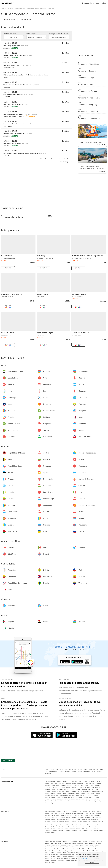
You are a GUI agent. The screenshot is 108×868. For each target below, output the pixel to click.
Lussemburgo (90, 793)
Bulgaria (78, 789)
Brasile (68, 801)
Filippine (70, 786)
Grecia (47, 793)
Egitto (101, 801)
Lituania (83, 793)
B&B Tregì (41, 256)
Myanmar (99, 784)
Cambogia (68, 784)
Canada (97, 797)
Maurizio (47, 803)
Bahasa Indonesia (93, 769)
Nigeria (53, 803)
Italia (78, 793)
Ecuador (47, 801)
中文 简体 (65, 769)
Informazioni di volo (87, 3)
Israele (47, 784)
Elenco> (66, 34)
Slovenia (64, 797)
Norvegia (83, 795)
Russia (91, 797)
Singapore (97, 786)
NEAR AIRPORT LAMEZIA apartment (87, 256)
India (52, 784)
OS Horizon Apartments (11, 294)
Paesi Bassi (76, 795)
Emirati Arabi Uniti (50, 782)
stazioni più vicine (9, 20)
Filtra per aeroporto (59, 34)
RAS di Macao (55, 786)
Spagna (67, 791)
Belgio (72, 789)
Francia (80, 791)
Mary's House (43, 294)
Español (74, 771)
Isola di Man (71, 793)
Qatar (82, 786)
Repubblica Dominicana (58, 801)
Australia (85, 801)
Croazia (59, 793)
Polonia (89, 795)
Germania (48, 791)
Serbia (53, 797)
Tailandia (47, 788)
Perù (80, 801)
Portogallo (96, 795)
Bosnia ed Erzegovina (63, 789)
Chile (83, 799)
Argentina (72, 799)
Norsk (94, 771)
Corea (74, 784)
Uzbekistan (81, 788)
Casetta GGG (7, 256)
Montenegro (55, 795)
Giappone (61, 784)
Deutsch (68, 771)
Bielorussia (79, 797)
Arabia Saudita (89, 786)
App (98, 3)
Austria (53, 789)
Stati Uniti (60, 799)
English (52, 769)
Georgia (85, 782)
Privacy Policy (84, 858)
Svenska (99, 771)
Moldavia (47, 795)
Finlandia (74, 791)
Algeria (96, 801)
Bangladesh (74, 782)
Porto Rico (96, 799)
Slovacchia (71, 797)
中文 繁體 (58, 769)
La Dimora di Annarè (80, 333)
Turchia (63, 788)
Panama (53, 799)
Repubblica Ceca (93, 789)
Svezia (58, 797)
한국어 (71, 769)
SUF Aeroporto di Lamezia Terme (28, 14)
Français (61, 771)
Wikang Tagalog (53, 771)
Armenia (59, 782)
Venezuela (74, 801)
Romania (47, 797)
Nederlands (48, 773)
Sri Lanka (92, 784)
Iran (56, 784)
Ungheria (53, 793)
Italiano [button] (104, 3)
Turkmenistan (55, 788)
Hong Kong (92, 782)
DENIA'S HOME (8, 333)
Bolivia (78, 799)
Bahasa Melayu (82, 769)
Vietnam (74, 788)
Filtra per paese (32, 34)
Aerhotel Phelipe (79, 294)
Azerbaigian (66, 782)
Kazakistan (80, 784)
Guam (91, 801)
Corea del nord (89, 788)
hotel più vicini (26, 20)
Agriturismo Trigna (45, 333)
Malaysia (63, 786)
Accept (92, 862)
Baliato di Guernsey (97, 791)
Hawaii (66, 799)
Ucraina (86, 797)
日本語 (47, 769)
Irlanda (65, 793)
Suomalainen (87, 771)
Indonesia (99, 782)
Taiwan (68, 788)
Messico (47, 799)
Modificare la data (10, 34)
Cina (80, 782)
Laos (86, 784)
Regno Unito (87, 791)
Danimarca (55, 791)
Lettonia (98, 793)
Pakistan (76, 786)
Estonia (62, 791)
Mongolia (47, 786)
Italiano (80, 771)
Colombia (89, 799)
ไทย (75, 769)
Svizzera (84, 789)
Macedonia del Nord (65, 795)
